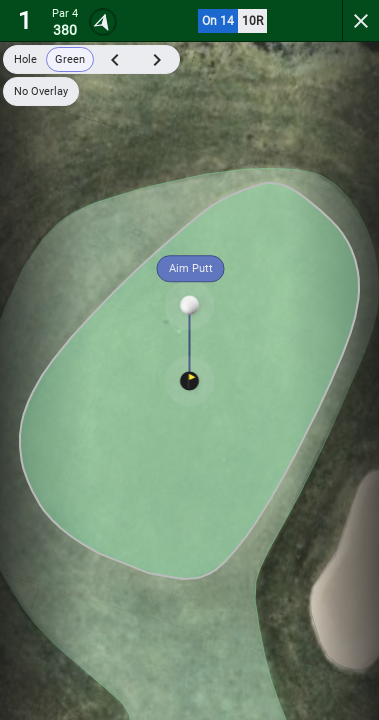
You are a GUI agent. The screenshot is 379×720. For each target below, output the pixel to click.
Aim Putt (191, 268)
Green (70, 59)
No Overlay (41, 91)
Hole (25, 59)
